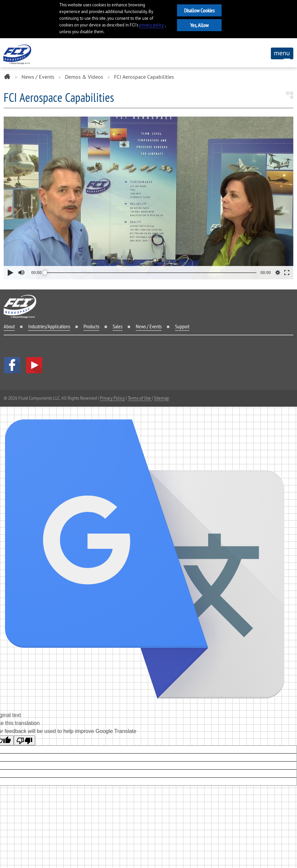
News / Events (38, 77)
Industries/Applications (49, 326)
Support (182, 326)
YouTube (34, 365)
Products (91, 326)
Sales (117, 326)
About (9, 326)
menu (282, 54)
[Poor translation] (24, 740)
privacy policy (152, 25)
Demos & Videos (84, 77)
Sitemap (161, 398)
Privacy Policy (112, 398)
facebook (12, 365)
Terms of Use (140, 398)
